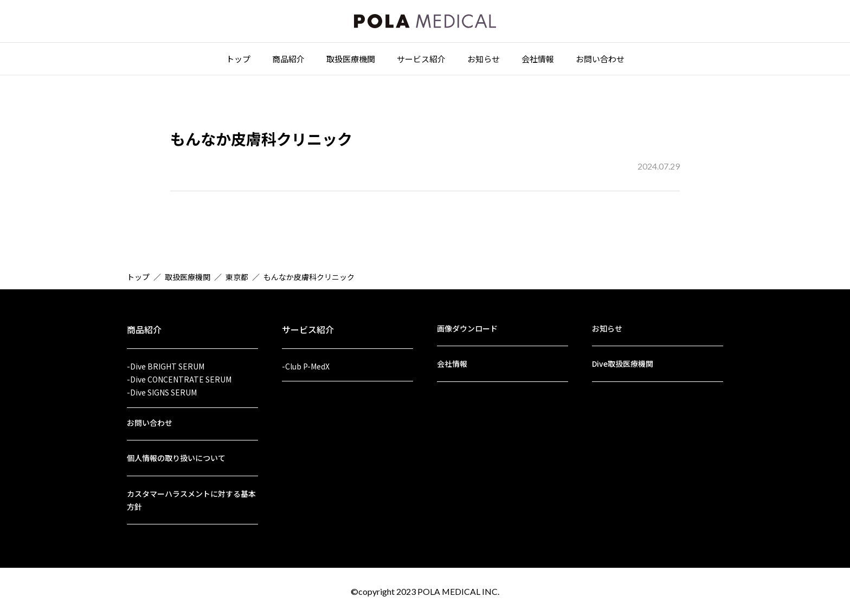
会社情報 (538, 60)
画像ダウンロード (467, 325)
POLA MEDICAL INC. (459, 591)
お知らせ (484, 60)
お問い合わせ (600, 60)
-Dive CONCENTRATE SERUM (179, 377)
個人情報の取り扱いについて (176, 457)
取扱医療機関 (351, 60)
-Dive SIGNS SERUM (162, 390)
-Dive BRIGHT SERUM (166, 363)
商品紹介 (288, 60)
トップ (238, 60)
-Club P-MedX (306, 363)
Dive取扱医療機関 (623, 361)
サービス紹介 (421, 60)
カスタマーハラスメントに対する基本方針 (191, 499)
